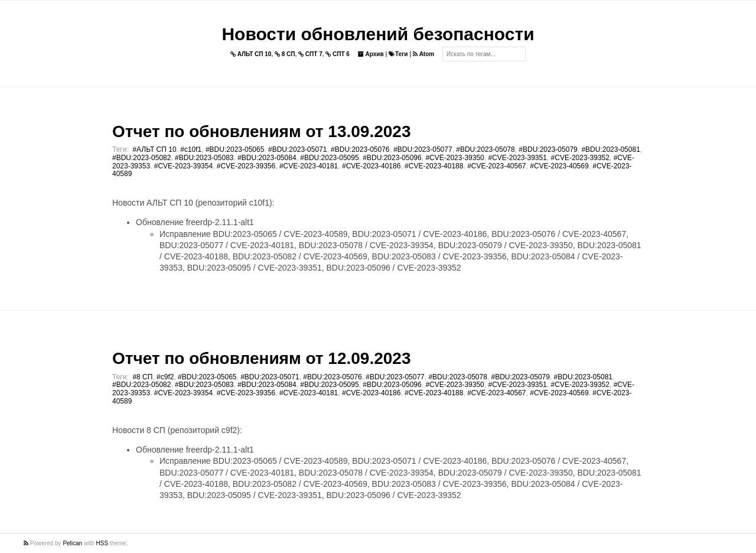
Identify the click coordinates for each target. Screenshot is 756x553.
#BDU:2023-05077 (423, 149)
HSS (102, 543)
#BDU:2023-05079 (548, 149)
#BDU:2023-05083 (204, 158)
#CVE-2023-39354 (183, 166)
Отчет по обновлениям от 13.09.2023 (261, 131)
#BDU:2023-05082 (141, 158)
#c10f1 (191, 149)
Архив (371, 54)
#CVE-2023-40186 (371, 166)
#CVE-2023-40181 (309, 166)
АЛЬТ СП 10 (251, 54)
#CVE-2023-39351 (517, 158)
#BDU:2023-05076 (360, 149)
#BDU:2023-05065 (235, 149)
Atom (423, 54)
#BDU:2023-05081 (610, 149)
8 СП (285, 54)
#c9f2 (165, 377)
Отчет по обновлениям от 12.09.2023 (261, 358)
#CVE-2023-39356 (246, 166)
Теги (398, 54)
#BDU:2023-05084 (267, 158)
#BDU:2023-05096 (392, 158)
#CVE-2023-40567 (496, 166)
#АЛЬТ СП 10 (154, 149)
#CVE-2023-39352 (580, 158)
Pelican (72, 543)
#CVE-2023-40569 (559, 166)
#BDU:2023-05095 (329, 158)
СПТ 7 (310, 54)
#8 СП (142, 377)
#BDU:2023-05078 (485, 149)
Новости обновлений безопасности (378, 34)
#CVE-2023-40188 (434, 166)
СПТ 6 (338, 54)
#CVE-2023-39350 (454, 158)
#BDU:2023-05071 (297, 149)
